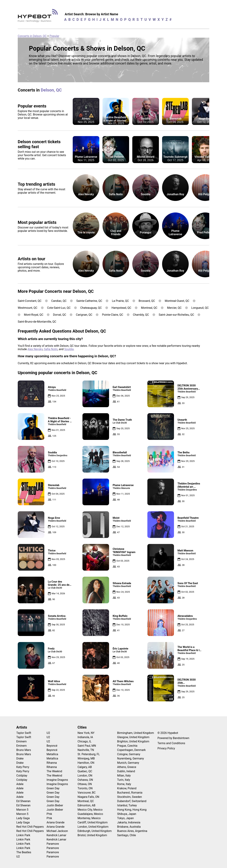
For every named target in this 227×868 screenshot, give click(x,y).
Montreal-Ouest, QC (177, 301)
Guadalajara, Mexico (90, 814)
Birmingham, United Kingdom (136, 733)
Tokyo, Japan (126, 818)
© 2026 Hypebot (168, 733)
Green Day (53, 788)
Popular (54, 36)
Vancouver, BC (87, 793)
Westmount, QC (28, 308)
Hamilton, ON (86, 763)
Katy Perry (23, 767)
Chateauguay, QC (91, 308)
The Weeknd (54, 771)
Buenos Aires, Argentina (132, 831)
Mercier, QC (174, 308)
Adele (20, 784)
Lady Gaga (23, 818)
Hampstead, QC (121, 308)
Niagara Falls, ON (88, 797)
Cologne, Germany (129, 754)
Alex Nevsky (35, 349)
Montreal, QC (149, 308)
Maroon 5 (22, 810)
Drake (20, 758)
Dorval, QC (60, 315)
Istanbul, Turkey (127, 805)
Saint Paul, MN (87, 746)
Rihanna (52, 763)
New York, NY (86, 733)
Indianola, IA (85, 737)
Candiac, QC (59, 301)
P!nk (49, 814)
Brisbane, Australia (129, 827)
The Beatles (24, 852)
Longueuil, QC (200, 308)
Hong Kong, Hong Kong (132, 810)
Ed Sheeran (23, 801)
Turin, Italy (124, 780)
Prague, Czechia (127, 746)
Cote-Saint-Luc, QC (59, 308)
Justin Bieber (55, 805)
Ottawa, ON (85, 784)
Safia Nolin (51, 349)
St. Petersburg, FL (89, 754)
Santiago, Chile (127, 835)
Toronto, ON (85, 788)
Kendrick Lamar (56, 835)
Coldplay (22, 776)
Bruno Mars (24, 750)
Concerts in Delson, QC (32, 36)
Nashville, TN (86, 750)
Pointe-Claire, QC (113, 315)
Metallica (52, 754)
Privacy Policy (166, 748)
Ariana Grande (56, 822)
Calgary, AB (85, 767)
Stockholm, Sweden (130, 797)
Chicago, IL (84, 741)
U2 (18, 857)
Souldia (69, 349)
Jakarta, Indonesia (129, 822)
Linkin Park (23, 835)
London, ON (85, 776)
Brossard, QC (147, 301)
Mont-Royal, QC (34, 315)
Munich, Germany (128, 763)
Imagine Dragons (57, 780)
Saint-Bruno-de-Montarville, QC (37, 322)
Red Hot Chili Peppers (30, 827)
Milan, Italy (124, 776)
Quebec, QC (85, 771)
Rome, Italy (124, 784)
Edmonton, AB (86, 805)
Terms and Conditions (171, 743)
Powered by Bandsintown (173, 738)
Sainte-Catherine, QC (89, 301)
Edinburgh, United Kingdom (95, 831)
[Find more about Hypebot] (39, 17)
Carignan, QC (84, 315)
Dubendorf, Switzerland (132, 801)
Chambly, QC (141, 315)
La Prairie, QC (120, 301)
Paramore (53, 844)
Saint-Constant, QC (30, 301)
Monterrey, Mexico (89, 818)
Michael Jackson (57, 831)
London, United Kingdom (93, 827)
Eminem (21, 741)
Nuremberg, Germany (131, 758)
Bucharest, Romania (130, 793)
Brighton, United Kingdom (133, 741)
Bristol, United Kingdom (92, 835)
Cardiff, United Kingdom (92, 822)
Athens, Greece (127, 767)
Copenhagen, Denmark (132, 750)
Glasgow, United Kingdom (133, 737)
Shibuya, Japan (127, 814)
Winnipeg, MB (86, 758)
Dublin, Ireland (126, 771)
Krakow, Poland (127, 788)
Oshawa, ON (85, 780)
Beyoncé (52, 746)
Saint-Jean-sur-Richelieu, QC (176, 315)
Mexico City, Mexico (90, 810)
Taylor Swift (24, 733)
